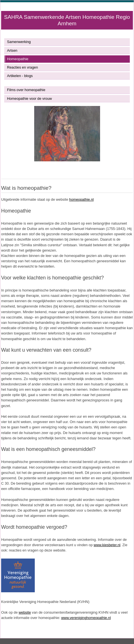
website (25, 612)
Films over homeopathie (26, 90)
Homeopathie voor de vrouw (29, 99)
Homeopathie (18, 59)
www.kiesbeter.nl (107, 545)
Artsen (12, 50)
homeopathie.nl (82, 199)
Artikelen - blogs (20, 76)
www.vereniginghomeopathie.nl (86, 618)
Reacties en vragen (22, 67)
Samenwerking (19, 42)
